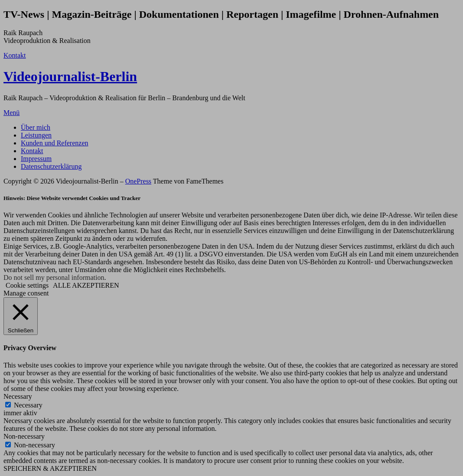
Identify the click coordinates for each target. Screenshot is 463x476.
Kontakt (15, 55)
